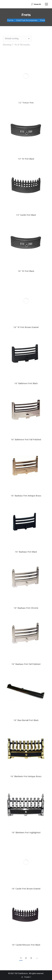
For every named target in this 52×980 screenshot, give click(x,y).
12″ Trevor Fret (26, 103)
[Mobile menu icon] (46, 4)
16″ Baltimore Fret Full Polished (26, 439)
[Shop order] (17, 39)
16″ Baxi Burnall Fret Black (26, 720)
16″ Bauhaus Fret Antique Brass (26, 496)
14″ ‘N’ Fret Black (26, 159)
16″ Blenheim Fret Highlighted (26, 832)
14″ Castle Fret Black (26, 215)
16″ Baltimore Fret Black (26, 383)
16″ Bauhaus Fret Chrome (26, 608)
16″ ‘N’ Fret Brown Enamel (26, 327)
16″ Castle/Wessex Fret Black (26, 945)
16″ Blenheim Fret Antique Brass (26, 776)
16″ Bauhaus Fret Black (26, 552)
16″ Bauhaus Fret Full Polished (26, 664)
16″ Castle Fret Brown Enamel (26, 889)
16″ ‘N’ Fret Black (26, 271)
